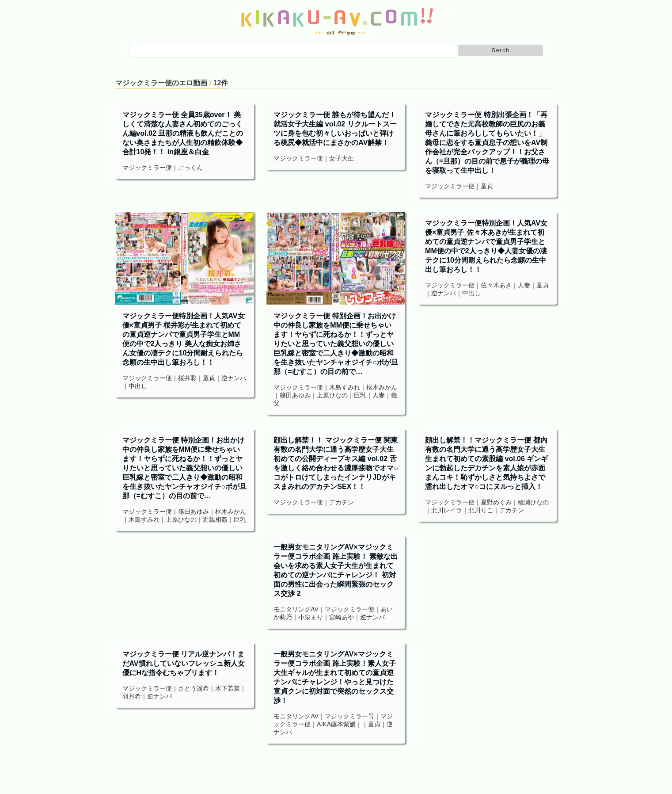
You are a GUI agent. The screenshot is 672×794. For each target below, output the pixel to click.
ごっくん (190, 168)
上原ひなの (332, 395)
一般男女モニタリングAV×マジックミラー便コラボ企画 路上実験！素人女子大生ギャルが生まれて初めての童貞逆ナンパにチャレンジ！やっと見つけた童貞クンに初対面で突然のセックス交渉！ (334, 677)
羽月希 (132, 696)
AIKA (324, 724)
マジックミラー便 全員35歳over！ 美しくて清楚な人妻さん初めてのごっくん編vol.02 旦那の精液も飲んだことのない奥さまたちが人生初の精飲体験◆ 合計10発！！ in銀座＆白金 (183, 133)
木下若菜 (228, 688)
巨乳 (360, 395)
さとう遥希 (194, 688)
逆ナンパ (234, 378)
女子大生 (342, 158)
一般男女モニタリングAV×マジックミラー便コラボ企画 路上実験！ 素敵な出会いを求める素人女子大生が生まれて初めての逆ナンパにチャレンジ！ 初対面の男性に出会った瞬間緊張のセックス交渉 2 (336, 570)
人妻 (379, 395)
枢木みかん (382, 387)
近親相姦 (215, 519)
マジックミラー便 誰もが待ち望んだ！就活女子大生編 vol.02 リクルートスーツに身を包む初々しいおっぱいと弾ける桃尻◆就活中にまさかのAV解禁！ (335, 129)
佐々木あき (496, 285)
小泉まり (311, 617)
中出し (138, 386)
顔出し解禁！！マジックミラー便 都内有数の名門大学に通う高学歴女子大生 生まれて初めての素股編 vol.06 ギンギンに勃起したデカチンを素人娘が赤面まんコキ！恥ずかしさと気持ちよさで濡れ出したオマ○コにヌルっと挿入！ (486, 463)
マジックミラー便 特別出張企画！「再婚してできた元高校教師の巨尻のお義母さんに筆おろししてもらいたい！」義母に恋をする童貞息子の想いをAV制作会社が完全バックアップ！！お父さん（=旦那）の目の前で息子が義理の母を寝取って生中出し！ (487, 143)
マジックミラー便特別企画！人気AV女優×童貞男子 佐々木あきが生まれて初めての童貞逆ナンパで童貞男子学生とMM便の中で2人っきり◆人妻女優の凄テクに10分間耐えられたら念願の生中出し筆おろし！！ (486, 246)
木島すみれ (345, 387)
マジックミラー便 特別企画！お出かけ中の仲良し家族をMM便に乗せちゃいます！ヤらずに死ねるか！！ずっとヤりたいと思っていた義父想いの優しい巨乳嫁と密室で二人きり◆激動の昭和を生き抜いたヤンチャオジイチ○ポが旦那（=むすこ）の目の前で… (336, 344)
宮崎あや (342, 617)
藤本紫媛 (343, 724)
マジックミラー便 (147, 168)
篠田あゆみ (295, 395)
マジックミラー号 (349, 716)
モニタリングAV (296, 609)
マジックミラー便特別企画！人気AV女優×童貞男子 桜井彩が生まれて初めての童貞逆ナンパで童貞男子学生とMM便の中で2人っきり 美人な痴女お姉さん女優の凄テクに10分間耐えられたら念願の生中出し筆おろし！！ (184, 339)
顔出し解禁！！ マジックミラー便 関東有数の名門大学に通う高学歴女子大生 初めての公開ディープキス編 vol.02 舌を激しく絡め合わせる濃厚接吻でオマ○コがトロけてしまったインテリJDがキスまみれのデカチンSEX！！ (336, 463)
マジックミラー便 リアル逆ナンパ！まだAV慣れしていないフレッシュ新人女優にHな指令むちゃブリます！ (184, 663)
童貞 (487, 186)
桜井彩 (187, 378)
